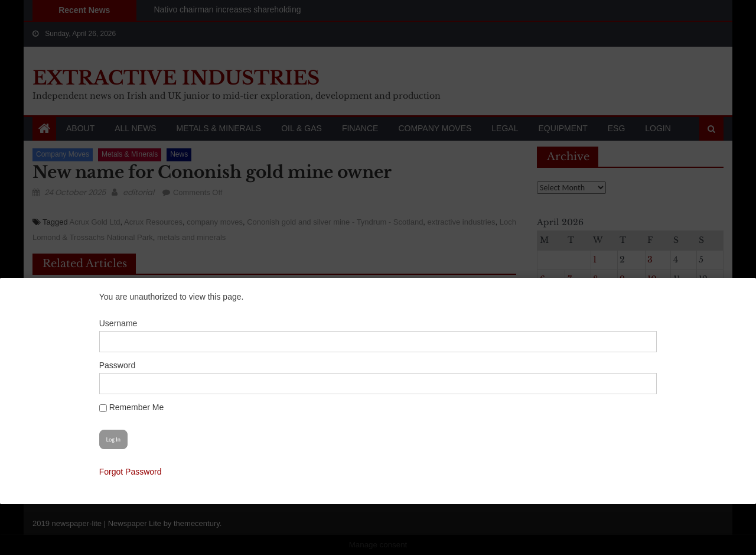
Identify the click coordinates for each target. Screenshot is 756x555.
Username (143, 323)
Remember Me (156, 407)
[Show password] (617, 384)
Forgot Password (155, 472)
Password (142, 365)
